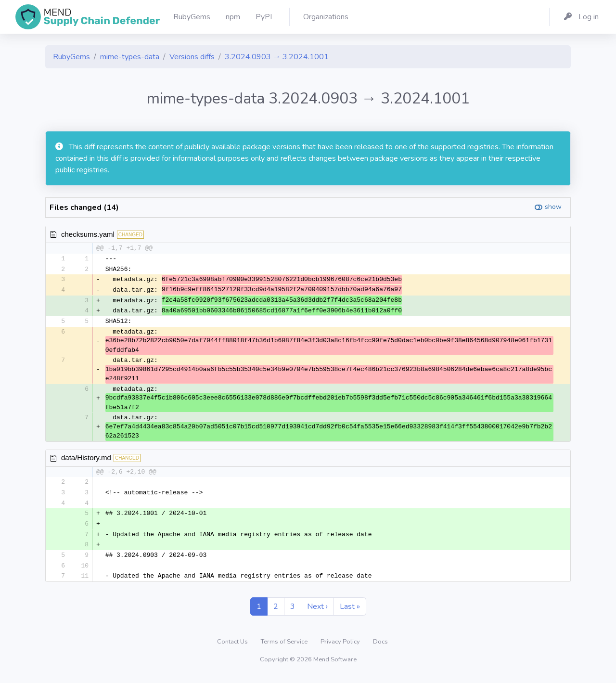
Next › (317, 611)
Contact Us (233, 646)
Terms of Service (285, 646)
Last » (350, 611)
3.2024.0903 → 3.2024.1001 (277, 57)
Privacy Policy (341, 646)
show (553, 207)
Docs (380, 646)
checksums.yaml (88, 234)
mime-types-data (130, 57)
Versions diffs (192, 57)
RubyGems (71, 57)
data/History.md (86, 460)
